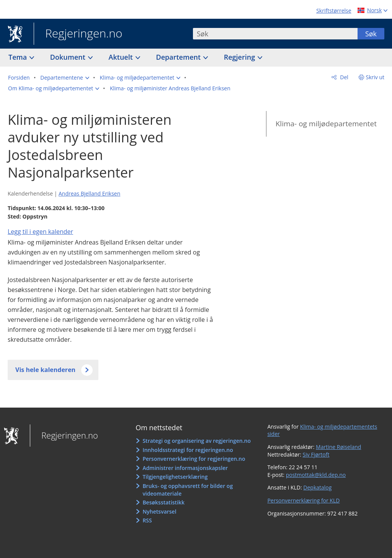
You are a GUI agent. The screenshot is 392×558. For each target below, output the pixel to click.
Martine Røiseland (338, 447)
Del (344, 77)
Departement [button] (179, 57)
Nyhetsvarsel (159, 511)
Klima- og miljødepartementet (326, 124)
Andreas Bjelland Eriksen (89, 193)
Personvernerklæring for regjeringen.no (194, 459)
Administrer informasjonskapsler (185, 468)
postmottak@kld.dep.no (316, 475)
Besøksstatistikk (163, 502)
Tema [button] (19, 57)
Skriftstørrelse (334, 11)
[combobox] (275, 34)
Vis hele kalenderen (45, 370)
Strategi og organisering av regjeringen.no (197, 441)
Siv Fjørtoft (316, 454)
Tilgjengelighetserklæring (175, 477)
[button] (65, 78)
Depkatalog (317, 487)
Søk (371, 34)
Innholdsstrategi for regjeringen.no (188, 450)
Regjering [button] (240, 57)
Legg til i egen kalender (40, 232)
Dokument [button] (69, 57)
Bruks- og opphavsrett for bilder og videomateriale (188, 490)
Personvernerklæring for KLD (303, 500)
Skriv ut (375, 77)
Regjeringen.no (78, 34)
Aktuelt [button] (122, 57)
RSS (147, 520)
